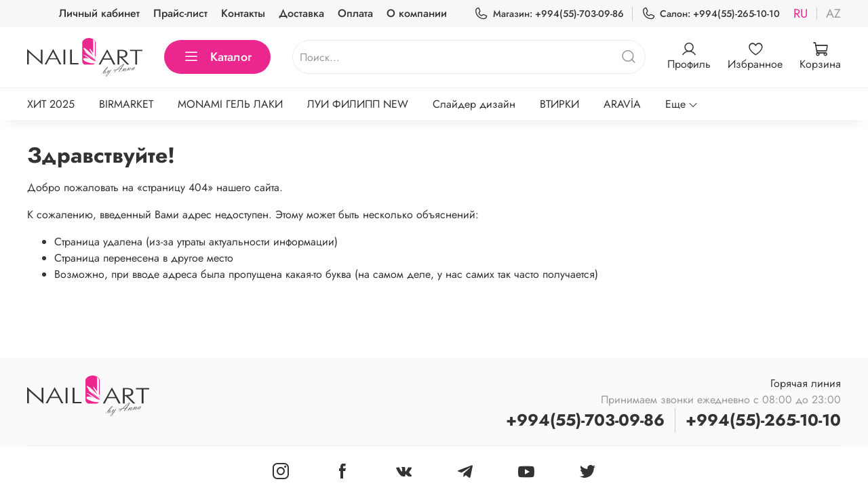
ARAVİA (622, 104)
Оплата (355, 13)
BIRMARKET (126, 104)
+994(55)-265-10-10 (763, 420)
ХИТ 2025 (51, 104)
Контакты (243, 13)
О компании (417, 13)
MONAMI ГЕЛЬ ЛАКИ (230, 104)
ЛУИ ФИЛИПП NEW (358, 104)
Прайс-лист (180, 13)
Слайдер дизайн (474, 104)
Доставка (301, 13)
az (833, 14)
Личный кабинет (99, 13)
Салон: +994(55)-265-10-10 (711, 14)
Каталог (217, 57)
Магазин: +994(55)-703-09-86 (549, 14)
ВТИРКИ (559, 104)
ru (801, 14)
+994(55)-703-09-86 (585, 420)
